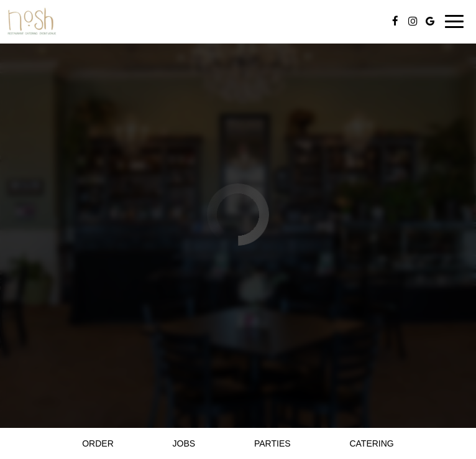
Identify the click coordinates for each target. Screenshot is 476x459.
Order (98, 443)
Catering (371, 443)
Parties (272, 443)
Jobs (184, 443)
